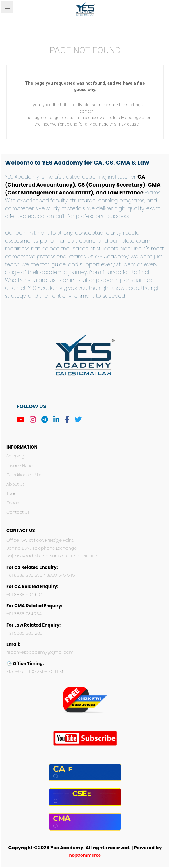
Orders (13, 503)
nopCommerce (85, 855)
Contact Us (18, 512)
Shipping (15, 456)
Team (12, 494)
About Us (16, 484)
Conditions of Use (24, 475)
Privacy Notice (21, 466)
